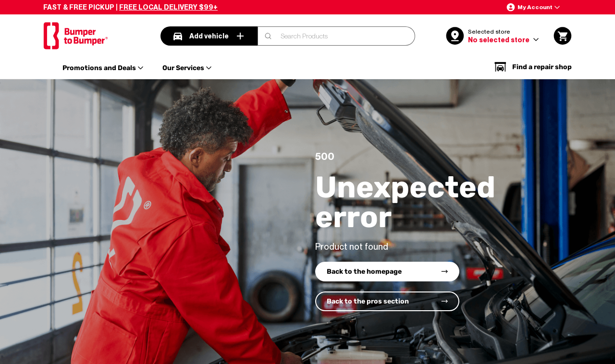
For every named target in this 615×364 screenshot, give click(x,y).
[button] (533, 7)
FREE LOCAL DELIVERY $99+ (168, 7)
